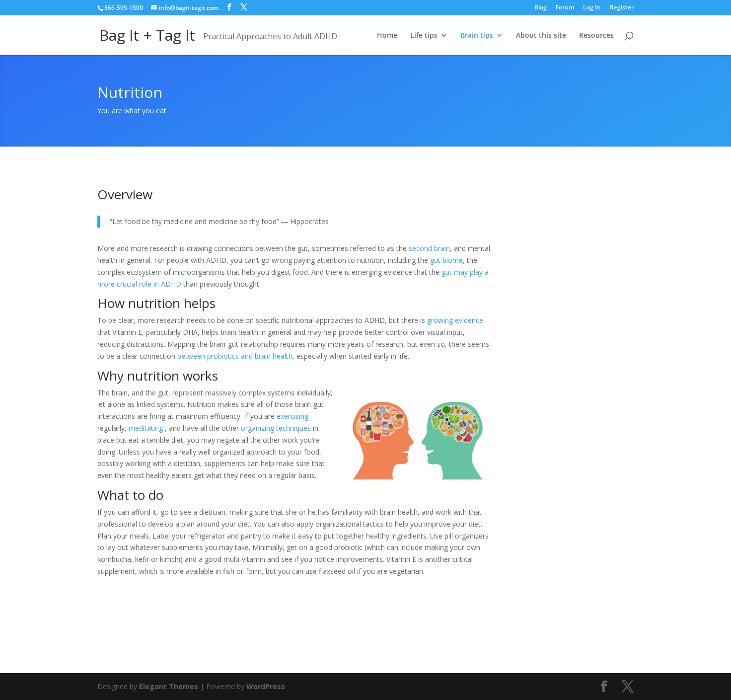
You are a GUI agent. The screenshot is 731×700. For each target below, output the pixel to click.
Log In (592, 8)
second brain (429, 248)
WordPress (266, 686)
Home (387, 36)
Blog (541, 8)
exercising (292, 416)
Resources (596, 36)
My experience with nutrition (176, 619)
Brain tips (477, 36)
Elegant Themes (169, 686)
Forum (565, 8)
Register (622, 8)
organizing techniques (276, 428)
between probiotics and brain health (235, 356)
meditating (146, 428)
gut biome (446, 260)
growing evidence (455, 320)
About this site (541, 36)
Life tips (424, 36)
